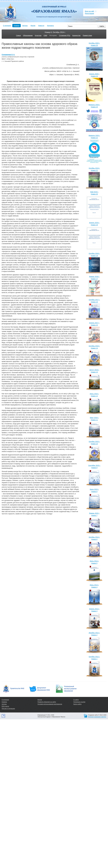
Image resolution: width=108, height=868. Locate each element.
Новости (41, 26)
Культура (38, 35)
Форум (33, 26)
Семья (18, 35)
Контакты (50, 26)
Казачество (76, 35)
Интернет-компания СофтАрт (97, 717)
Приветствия (87, 35)
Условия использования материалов (50, 704)
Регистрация (89, 13)
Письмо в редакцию (8, 709)
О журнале (7, 26)
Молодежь (53, 35)
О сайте (76, 700)
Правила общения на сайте (47, 702)
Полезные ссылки (79, 702)
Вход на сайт (90, 11)
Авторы (25, 26)
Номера (17, 26)
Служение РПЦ (65, 35)
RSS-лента (5, 706)
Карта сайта (77, 704)
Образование (28, 35)
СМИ (45, 35)
